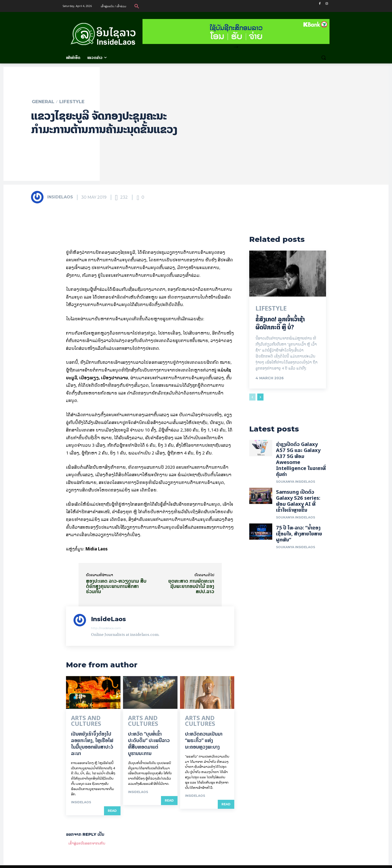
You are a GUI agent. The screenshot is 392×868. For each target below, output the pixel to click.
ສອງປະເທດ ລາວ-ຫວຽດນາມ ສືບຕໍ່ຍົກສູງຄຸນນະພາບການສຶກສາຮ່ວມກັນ (116, 586)
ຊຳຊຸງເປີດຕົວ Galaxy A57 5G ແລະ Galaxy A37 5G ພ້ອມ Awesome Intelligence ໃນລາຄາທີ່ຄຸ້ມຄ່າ (301, 463)
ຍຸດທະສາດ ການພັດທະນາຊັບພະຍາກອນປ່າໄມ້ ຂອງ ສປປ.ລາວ (191, 586)
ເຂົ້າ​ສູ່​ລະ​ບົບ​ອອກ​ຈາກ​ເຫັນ (87, 837)
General (43, 102)
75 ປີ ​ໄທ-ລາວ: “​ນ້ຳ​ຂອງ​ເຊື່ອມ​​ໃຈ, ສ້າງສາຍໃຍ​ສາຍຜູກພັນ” (299, 537)
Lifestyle (72, 102)
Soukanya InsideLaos (295, 485)
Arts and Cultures (90, 719)
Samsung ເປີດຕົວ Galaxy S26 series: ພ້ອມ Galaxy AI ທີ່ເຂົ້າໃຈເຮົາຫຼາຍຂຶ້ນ (298, 504)
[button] (137, 6)
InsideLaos (60, 197)
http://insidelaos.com (106, 628)
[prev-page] (252, 399)
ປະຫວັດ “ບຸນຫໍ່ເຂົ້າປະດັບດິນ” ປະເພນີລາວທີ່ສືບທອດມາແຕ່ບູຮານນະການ (149, 737)
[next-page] (260, 399)
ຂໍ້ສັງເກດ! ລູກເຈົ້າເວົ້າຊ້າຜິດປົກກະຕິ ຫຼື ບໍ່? (280, 325)
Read (112, 804)
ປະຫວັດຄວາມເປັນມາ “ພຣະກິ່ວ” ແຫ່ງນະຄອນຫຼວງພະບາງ (204, 734)
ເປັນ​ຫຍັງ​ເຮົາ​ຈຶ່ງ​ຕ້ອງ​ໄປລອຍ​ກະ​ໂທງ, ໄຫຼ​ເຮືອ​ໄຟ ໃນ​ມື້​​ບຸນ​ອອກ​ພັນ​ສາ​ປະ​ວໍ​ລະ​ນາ (92, 737)
